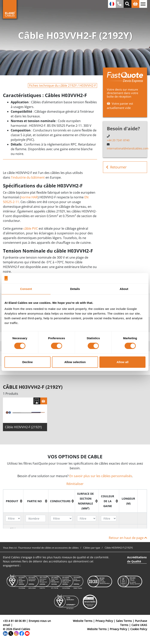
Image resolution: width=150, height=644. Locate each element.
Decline (27, 362)
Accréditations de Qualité (137, 560)
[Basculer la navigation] (143, 4)
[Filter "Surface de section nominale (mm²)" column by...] (87, 519)
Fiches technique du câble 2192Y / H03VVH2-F (62, 85)
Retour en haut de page (128, 538)
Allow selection (75, 362)
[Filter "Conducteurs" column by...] (61, 519)
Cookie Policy (139, 629)
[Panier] (44, 401)
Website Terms (83, 621)
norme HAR (29, 197)
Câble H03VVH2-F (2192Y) (23, 427)
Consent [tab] (26, 289)
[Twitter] (11, 634)
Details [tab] (75, 289)
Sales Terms (124, 621)
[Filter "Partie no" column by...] (36, 519)
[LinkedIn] (5, 634)
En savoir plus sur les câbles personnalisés (101, 476)
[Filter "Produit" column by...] (13, 519)
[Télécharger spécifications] (37, 401)
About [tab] (124, 289)
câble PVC (31, 228)
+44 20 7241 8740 (118, 140)
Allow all (123, 362)
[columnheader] (13, 501)
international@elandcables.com (128, 148)
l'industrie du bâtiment (28, 177)
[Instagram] (16, 634)
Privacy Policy (104, 621)
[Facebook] (22, 634)
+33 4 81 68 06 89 (14, 621)
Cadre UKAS (139, 625)
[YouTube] (27, 634)
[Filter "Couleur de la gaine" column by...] (109, 519)
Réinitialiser (75, 484)
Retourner (116, 167)
